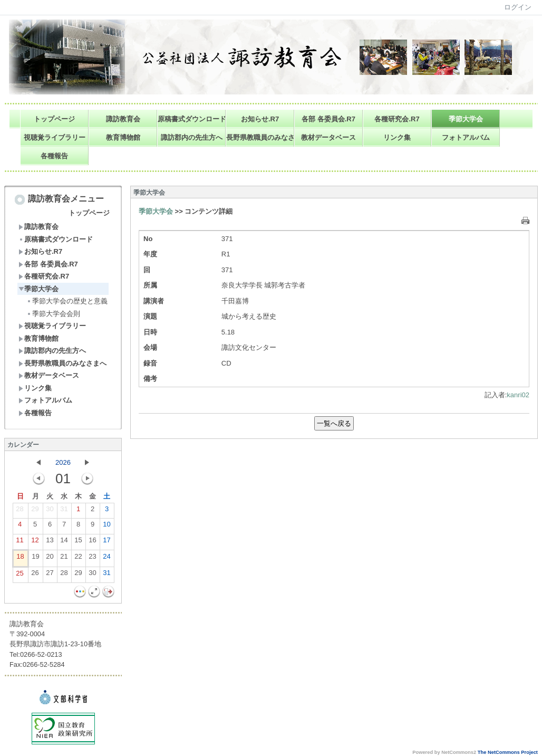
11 (20, 542)
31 (64, 511)
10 (107, 527)
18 (20, 559)
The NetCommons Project (508, 752)
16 (92, 542)
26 (35, 575)
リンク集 (397, 137)
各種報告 (54, 156)
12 (35, 542)
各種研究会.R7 (397, 119)
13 (50, 542)
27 (50, 575)
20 (50, 559)
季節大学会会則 (53, 314)
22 (78, 559)
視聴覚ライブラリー (55, 137)
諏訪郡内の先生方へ (192, 137)
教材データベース (328, 137)
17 (107, 542)
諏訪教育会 (123, 119)
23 (92, 559)
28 (20, 511)
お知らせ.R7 (260, 119)
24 (107, 559)
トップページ (54, 119)
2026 (63, 462)
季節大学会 (466, 119)
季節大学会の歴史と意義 (67, 301)
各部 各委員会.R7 (328, 119)
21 (64, 559)
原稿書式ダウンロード (192, 119)
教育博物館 (123, 137)
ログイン (518, 7)
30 (50, 511)
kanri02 (518, 395)
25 (20, 576)
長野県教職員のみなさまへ (260, 137)
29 (35, 511)
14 (64, 542)
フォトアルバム (466, 137)
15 (78, 542)
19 (35, 559)
